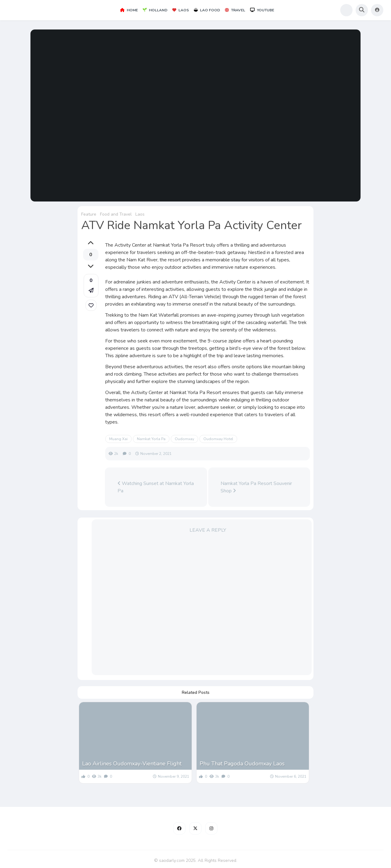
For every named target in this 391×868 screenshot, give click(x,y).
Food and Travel (116, 214)
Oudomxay (184, 439)
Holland (155, 10)
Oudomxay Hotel (218, 439)
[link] (91, 305)
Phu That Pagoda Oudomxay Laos (242, 764)
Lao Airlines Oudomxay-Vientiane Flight (132, 764)
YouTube (262, 10)
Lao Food (207, 10)
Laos (181, 10)
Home (129, 10)
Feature (89, 214)
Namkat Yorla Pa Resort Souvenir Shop (256, 487)
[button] (91, 286)
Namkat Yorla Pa (151, 439)
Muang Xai (118, 439)
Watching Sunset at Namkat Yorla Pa (156, 487)
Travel (235, 10)
